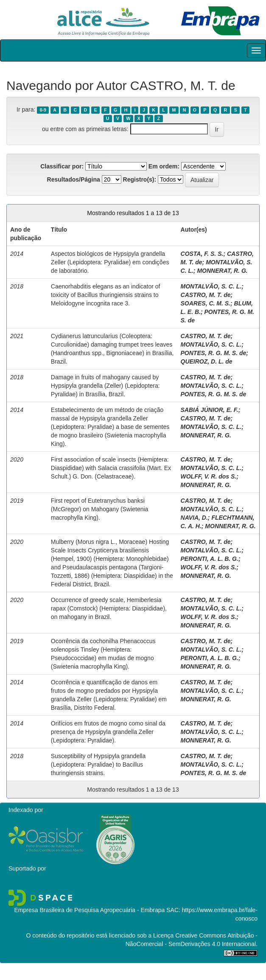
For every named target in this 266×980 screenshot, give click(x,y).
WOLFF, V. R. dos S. (209, 476)
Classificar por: (62, 166)
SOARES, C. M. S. (206, 303)
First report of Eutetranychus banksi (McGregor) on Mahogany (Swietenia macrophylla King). (100, 509)
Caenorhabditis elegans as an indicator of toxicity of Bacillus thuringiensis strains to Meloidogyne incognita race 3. (106, 295)
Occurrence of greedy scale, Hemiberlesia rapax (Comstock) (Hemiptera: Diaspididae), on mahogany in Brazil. (109, 608)
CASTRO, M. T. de (206, 295)
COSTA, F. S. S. (202, 254)
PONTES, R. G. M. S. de (214, 353)
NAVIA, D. (194, 518)
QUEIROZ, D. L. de (207, 361)
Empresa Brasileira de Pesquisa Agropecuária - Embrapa (89, 910)
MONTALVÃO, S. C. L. (211, 286)
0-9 (43, 110)
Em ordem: (164, 166)
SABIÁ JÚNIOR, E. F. (210, 410)
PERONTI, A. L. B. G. (210, 559)
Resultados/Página (74, 179)
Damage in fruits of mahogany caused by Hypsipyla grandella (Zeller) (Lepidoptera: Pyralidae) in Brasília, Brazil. (105, 386)
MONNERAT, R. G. (222, 271)
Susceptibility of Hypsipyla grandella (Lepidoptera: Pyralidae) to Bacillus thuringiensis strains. (98, 764)
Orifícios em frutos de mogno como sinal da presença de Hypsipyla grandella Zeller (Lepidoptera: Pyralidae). (108, 732)
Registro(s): (140, 179)
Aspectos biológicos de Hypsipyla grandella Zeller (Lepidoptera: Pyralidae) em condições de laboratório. (110, 262)
